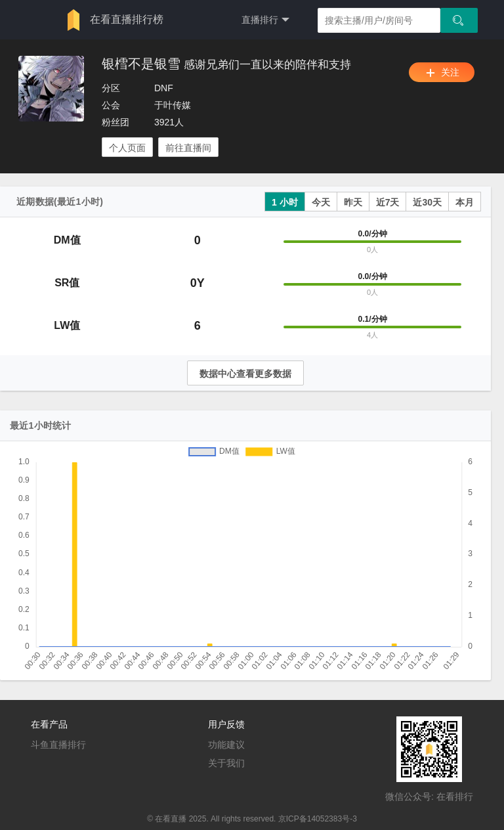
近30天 (427, 202)
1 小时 (285, 202)
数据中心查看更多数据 (245, 374)
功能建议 (226, 745)
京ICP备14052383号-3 (318, 819)
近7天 (388, 202)
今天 (321, 202)
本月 (465, 202)
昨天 (353, 202)
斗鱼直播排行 (58, 745)
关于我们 (226, 763)
